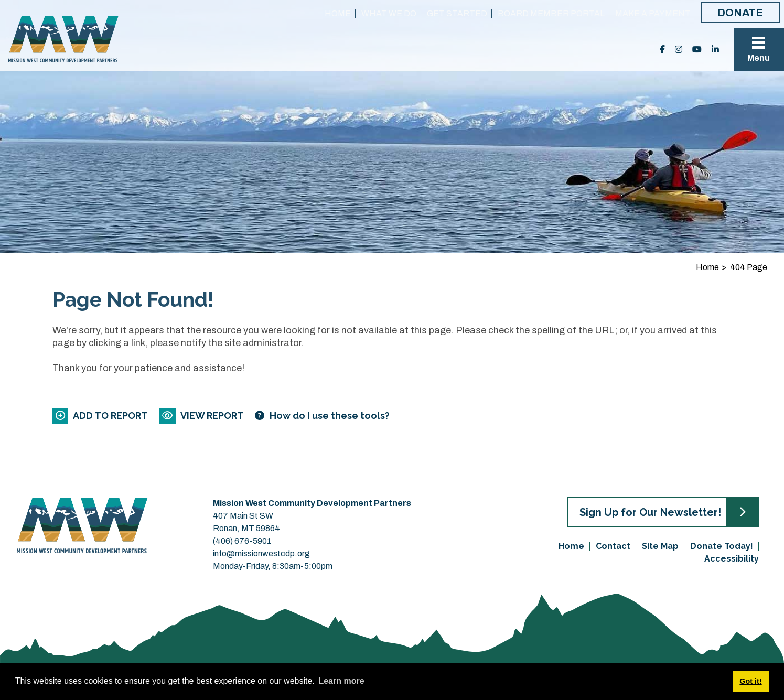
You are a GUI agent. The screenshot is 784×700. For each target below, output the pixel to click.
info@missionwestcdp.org (261, 553)
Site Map (660, 546)
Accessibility (732, 559)
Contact (613, 546)
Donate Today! (722, 546)
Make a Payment (653, 13)
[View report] (202, 416)
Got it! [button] (750, 681)
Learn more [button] (341, 681)
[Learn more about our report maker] (322, 416)
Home (338, 13)
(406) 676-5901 (242, 541)
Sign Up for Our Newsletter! (650, 512)
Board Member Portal (551, 13)
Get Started (457, 13)
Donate (740, 13)
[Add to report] (101, 416)
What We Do (389, 13)
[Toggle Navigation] (759, 50)
